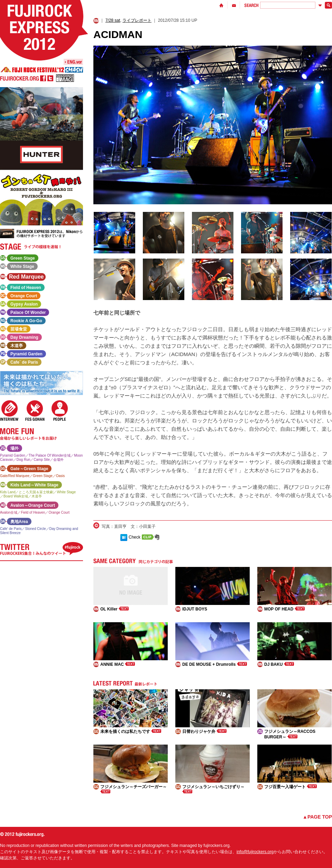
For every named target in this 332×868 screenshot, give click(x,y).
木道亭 (17, 346)
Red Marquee (26, 277)
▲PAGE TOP (317, 817)
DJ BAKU (279, 664)
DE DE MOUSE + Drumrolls (215, 664)
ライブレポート (137, 20)
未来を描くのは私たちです (131, 731)
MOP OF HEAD (284, 609)
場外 (15, 448)
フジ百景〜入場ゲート (290, 787)
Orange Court (24, 296)
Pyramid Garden (26, 354)
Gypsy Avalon (24, 304)
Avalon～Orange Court (33, 505)
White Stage (22, 267)
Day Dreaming (24, 337)
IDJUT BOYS (195, 609)
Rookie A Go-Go (26, 321)
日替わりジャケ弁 (204, 731)
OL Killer (114, 609)
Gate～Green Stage (29, 469)
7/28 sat (113, 20)
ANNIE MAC (118, 664)
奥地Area (19, 522)
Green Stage (23, 258)
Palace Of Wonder (28, 312)
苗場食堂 (19, 329)
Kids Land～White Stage (34, 485)
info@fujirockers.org (255, 852)
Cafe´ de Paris (24, 362)
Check (135, 537)
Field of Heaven (26, 288)
